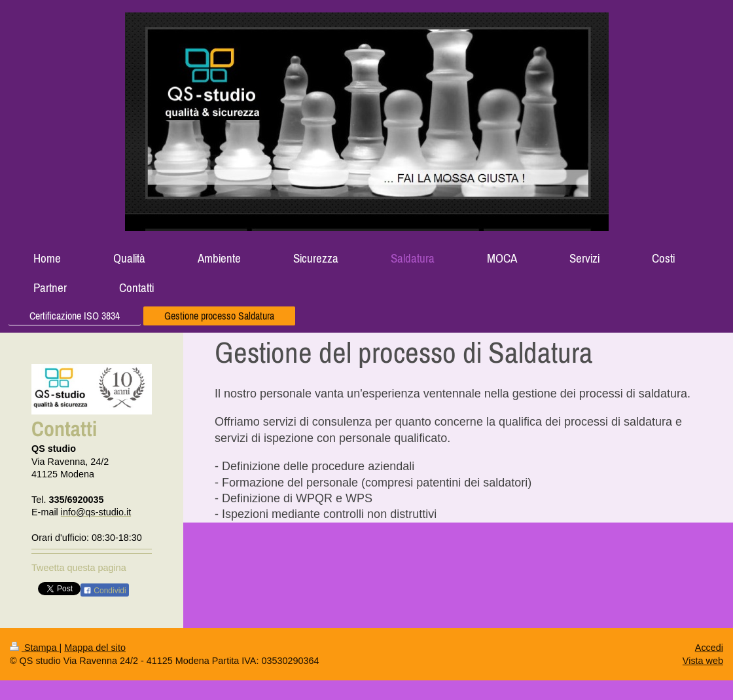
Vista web (703, 661)
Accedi (709, 648)
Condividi (105, 591)
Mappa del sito (95, 648)
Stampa (35, 648)
